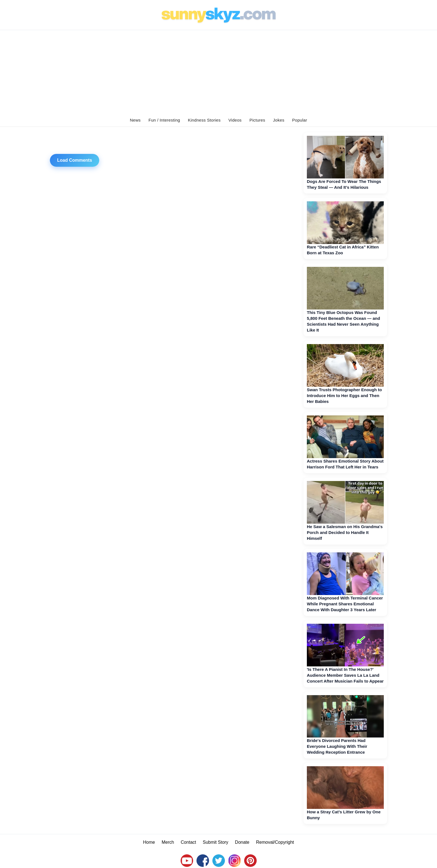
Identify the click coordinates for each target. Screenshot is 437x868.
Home (149, 842)
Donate (242, 842)
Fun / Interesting (164, 120)
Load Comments (75, 160)
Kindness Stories (204, 120)
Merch (168, 842)
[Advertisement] (219, 72)
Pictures (257, 120)
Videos (235, 120)
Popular (300, 120)
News (135, 120)
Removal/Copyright (275, 842)
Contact (188, 842)
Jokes (279, 120)
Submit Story (216, 842)
